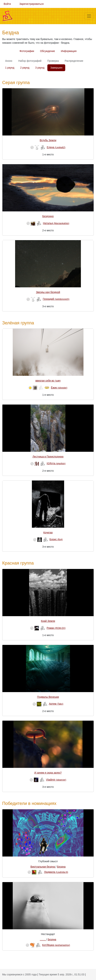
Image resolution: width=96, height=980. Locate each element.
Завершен (56, 68)
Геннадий (56, 299)
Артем (56, 704)
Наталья (56, 223)
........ (43, 939)
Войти (7, 4)
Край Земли (48, 621)
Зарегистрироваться (32, 4)
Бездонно (48, 216)
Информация (69, 51)
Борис (56, 539)
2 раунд (25, 68)
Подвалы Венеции (48, 697)
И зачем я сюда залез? (48, 773)
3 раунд (40, 68)
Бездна (61, 867)
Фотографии (27, 51)
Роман (56, 628)
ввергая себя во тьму (48, 381)
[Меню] (89, 16)
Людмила (56, 872)
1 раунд (10, 68)
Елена (56, 147)
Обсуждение (47, 51)
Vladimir (56, 780)
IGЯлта (56, 463)
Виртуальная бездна (43, 867)
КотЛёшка (56, 945)
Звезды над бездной (48, 292)
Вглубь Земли (48, 140)
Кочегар (48, 532)
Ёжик (59, 388)
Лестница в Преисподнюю (48, 457)
